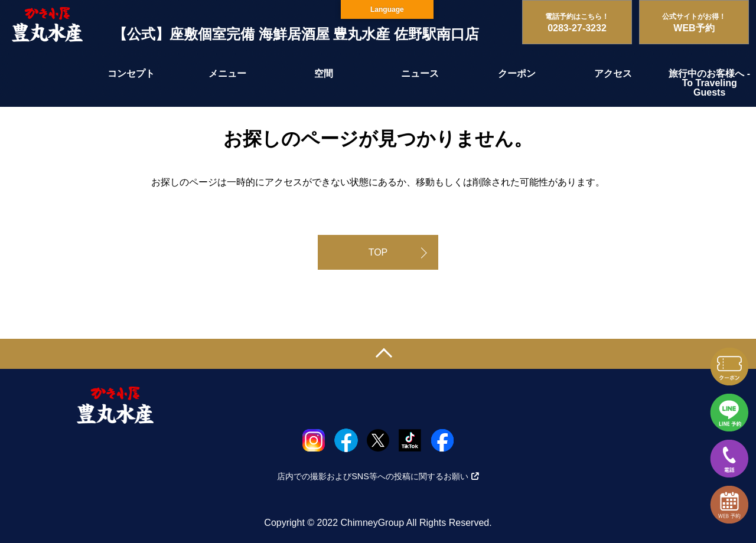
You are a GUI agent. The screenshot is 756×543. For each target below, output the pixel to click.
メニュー (227, 73)
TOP (378, 252)
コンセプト (131, 73)
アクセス (613, 73)
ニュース (420, 73)
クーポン (517, 73)
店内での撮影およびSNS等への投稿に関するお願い (378, 476)
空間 (324, 73)
